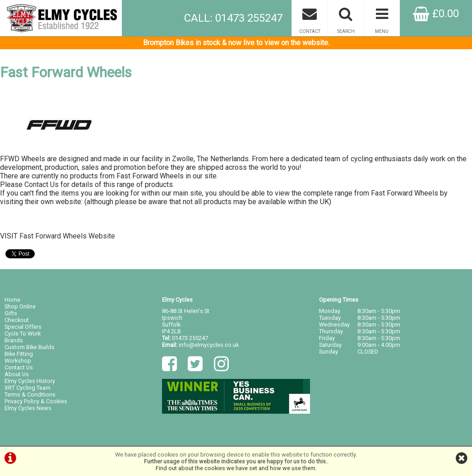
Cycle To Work (23, 334)
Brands (14, 340)
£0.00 (436, 14)
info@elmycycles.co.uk (209, 345)
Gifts (11, 313)
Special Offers (23, 327)
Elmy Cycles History (30, 381)
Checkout (17, 320)
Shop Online (20, 306)
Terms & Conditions (30, 394)
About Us (17, 374)
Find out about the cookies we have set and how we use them (236, 468)
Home (12, 300)
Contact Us (42, 184)
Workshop (18, 361)
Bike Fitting (19, 354)
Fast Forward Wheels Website (67, 236)
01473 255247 (190, 338)
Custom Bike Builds (30, 347)
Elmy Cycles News (28, 408)
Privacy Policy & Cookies (36, 401)
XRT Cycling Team (28, 388)
